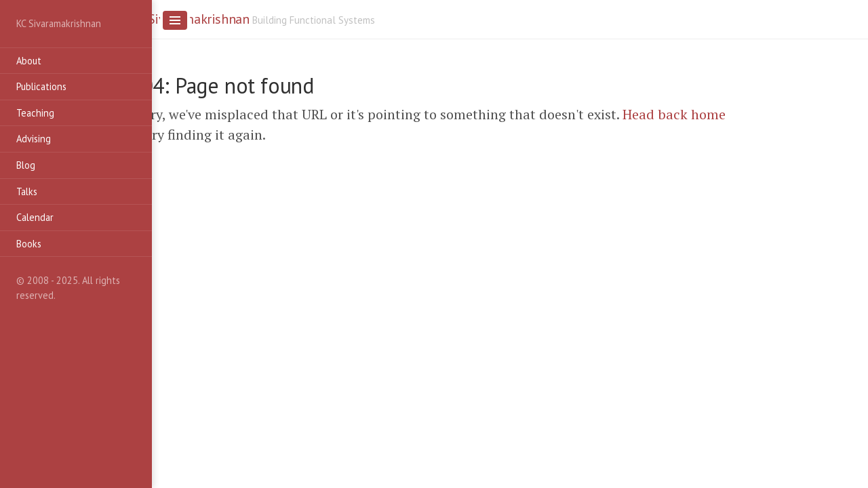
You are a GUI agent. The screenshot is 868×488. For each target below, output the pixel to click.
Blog (26, 165)
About (29, 61)
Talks (27, 191)
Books (29, 244)
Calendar (35, 217)
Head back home (674, 114)
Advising (34, 139)
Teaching (35, 113)
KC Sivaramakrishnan (190, 19)
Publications (41, 86)
